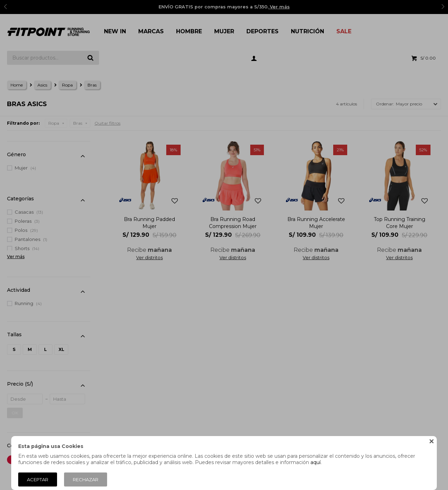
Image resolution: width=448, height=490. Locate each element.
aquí (316, 462)
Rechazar (86, 479)
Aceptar (38, 479)
